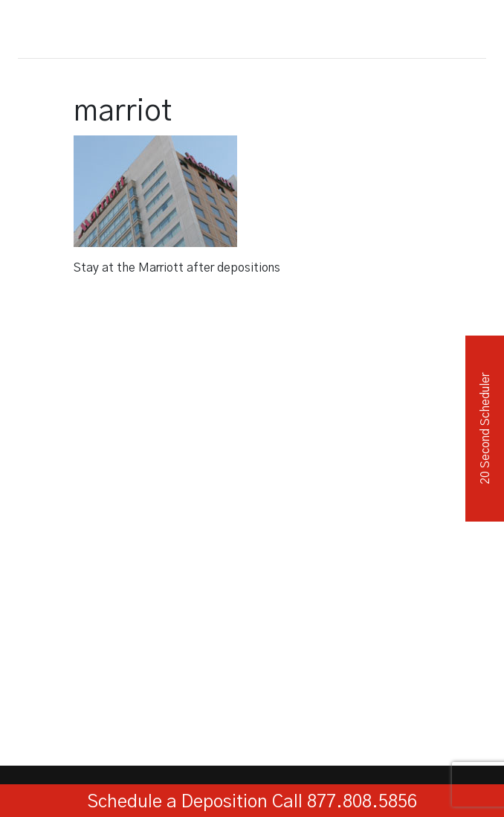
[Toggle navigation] (470, 26)
